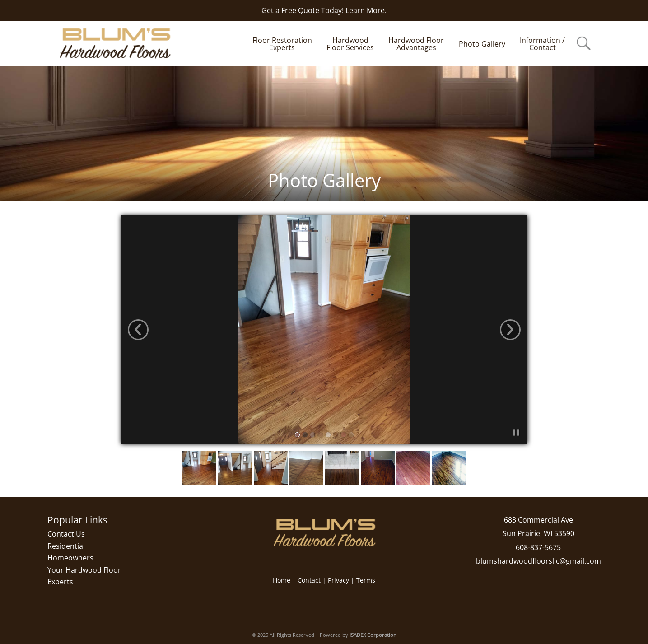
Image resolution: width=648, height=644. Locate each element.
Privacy (338, 580)
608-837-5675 (538, 547)
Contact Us (66, 534)
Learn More (365, 10)
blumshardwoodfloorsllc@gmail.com (538, 561)
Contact (309, 580)
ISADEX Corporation (373, 635)
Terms (366, 580)
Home (282, 580)
